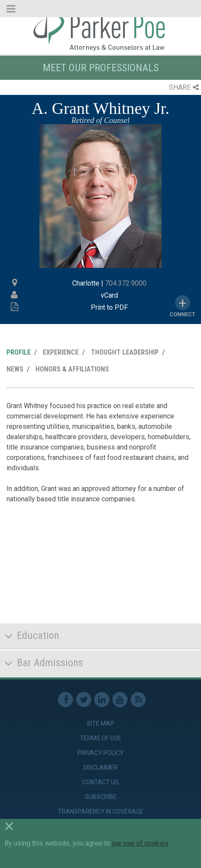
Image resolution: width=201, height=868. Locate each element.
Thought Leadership (125, 352)
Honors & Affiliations (72, 369)
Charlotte (86, 283)
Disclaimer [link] (100, 767)
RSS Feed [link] (138, 700)
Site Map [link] (100, 723)
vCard (109, 295)
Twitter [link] (84, 700)
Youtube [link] (120, 700)
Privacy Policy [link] (100, 753)
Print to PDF (109, 307)
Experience (61, 352)
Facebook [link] (65, 700)
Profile (19, 352)
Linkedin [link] (102, 700)
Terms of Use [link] (101, 738)
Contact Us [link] (100, 782)
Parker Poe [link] (100, 31)
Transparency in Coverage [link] (101, 811)
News (15, 369)
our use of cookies (140, 843)
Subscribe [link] (101, 797)
